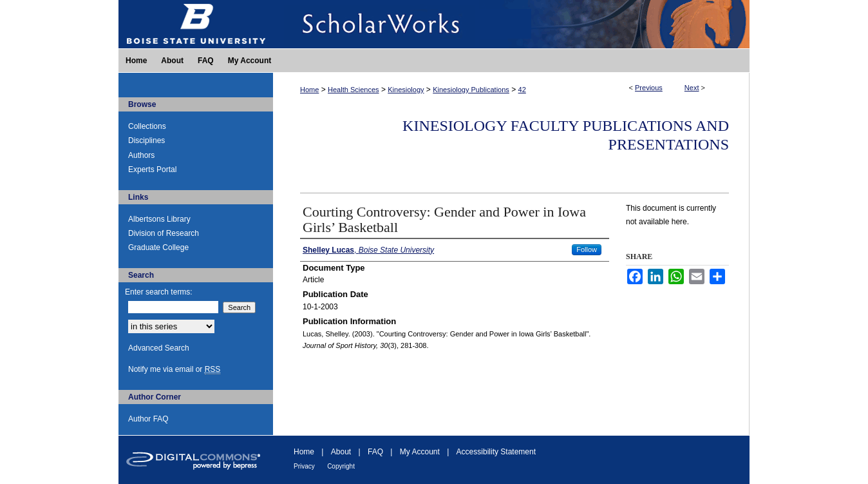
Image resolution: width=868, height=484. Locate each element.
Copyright (341, 466)
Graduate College (158, 247)
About (341, 452)
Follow (587, 249)
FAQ (375, 452)
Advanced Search (159, 348)
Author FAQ (148, 419)
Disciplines (146, 140)
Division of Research (164, 233)
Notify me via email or (174, 369)
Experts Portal (152, 169)
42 (522, 90)
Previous (649, 88)
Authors (141, 155)
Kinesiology (406, 90)
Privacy (304, 466)
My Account (420, 452)
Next (692, 88)
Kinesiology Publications (471, 90)
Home (309, 90)
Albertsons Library (159, 219)
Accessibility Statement (496, 452)
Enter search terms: (159, 292)
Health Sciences (354, 90)
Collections (147, 126)
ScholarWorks (511, 24)
